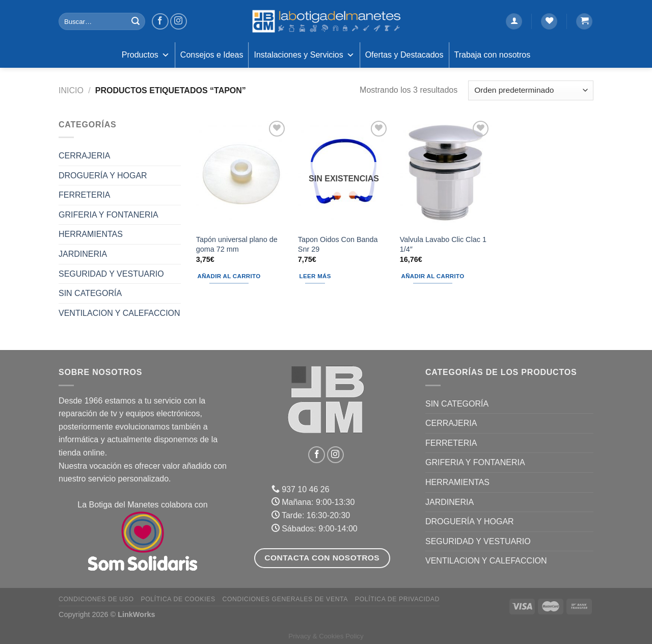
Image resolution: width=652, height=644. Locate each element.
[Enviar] (135, 21)
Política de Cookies (178, 599)
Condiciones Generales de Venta (286, 599)
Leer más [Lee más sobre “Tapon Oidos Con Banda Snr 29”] (315, 276)
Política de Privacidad (397, 599)
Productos (146, 55)
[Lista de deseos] (549, 22)
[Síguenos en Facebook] (160, 22)
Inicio (71, 90)
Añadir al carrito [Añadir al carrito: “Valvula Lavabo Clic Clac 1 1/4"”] (433, 276)
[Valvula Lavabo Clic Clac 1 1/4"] (446, 173)
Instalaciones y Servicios (304, 55)
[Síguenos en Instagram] (179, 22)
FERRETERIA (84, 195)
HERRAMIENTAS (91, 234)
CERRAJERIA (84, 156)
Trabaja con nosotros (493, 55)
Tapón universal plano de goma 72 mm (237, 244)
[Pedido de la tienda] (531, 90)
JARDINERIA (83, 254)
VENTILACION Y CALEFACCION (119, 313)
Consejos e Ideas (212, 55)
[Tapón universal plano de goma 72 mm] (242, 173)
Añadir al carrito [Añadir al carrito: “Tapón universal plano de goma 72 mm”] (229, 276)
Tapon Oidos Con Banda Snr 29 (338, 244)
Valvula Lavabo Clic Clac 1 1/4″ (443, 244)
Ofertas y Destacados (404, 55)
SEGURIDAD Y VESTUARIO (111, 274)
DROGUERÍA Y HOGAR (103, 176)
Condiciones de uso (96, 599)
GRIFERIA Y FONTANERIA (108, 215)
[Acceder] (514, 22)
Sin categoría (90, 293)
